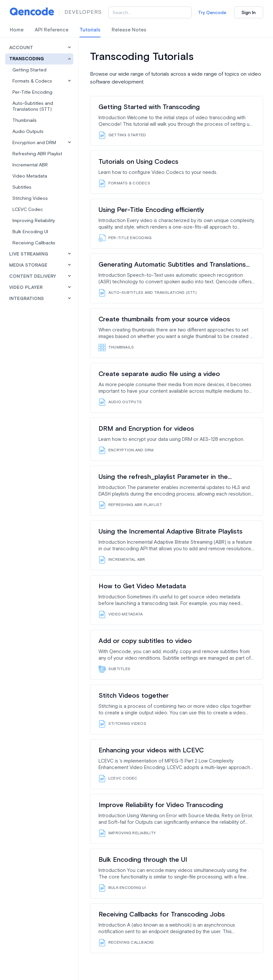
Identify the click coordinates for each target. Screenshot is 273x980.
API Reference (52, 30)
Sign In (249, 13)
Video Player (26, 288)
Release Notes (129, 30)
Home (17, 30)
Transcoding (27, 59)
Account (21, 48)
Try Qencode (212, 13)
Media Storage (28, 265)
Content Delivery (33, 276)
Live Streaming (29, 254)
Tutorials (90, 30)
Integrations (27, 299)
